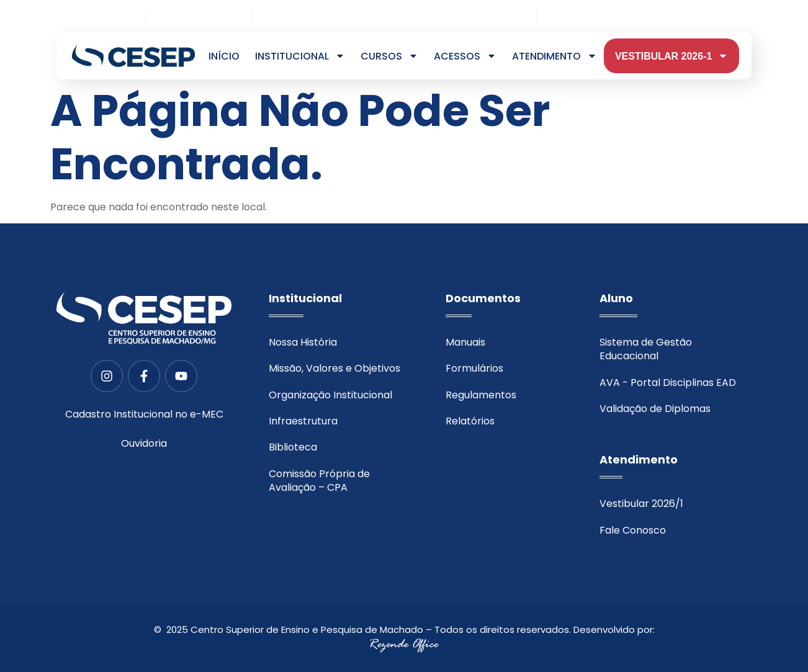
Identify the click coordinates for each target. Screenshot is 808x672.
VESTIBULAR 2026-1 (672, 56)
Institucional (300, 56)
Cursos (389, 56)
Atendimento (554, 56)
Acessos (465, 56)
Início (224, 56)
